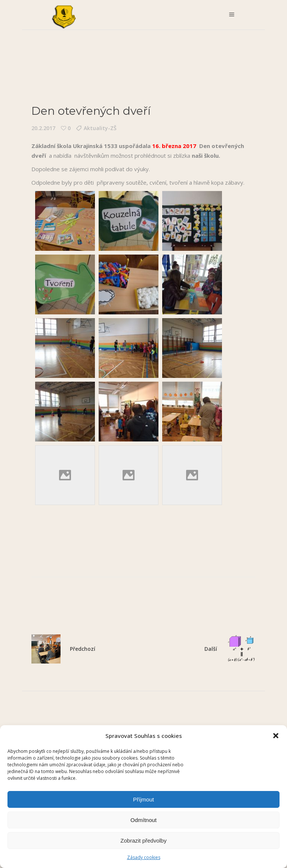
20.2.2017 (43, 128)
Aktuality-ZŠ (100, 128)
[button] (276, 736)
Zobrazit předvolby (143, 841)
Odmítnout (143, 820)
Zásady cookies (144, 857)
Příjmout (143, 799)
